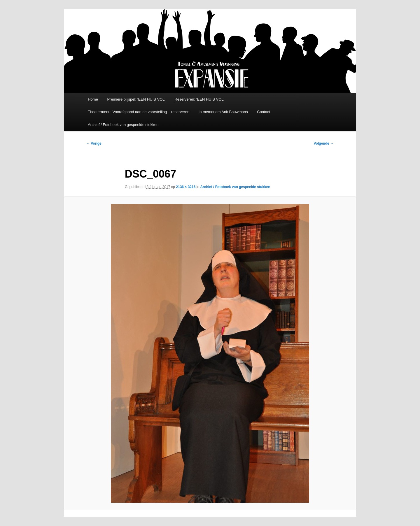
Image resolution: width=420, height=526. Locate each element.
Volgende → (324, 143)
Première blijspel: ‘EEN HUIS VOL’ (136, 99)
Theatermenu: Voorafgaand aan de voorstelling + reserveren (139, 112)
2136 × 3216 (186, 187)
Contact (264, 112)
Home (93, 99)
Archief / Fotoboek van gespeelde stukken (123, 125)
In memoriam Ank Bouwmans (223, 112)
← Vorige (94, 143)
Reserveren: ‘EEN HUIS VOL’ (199, 99)
